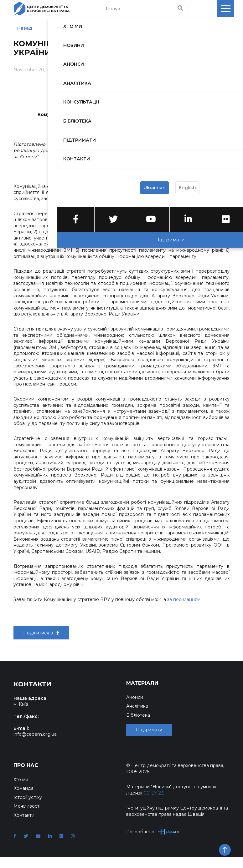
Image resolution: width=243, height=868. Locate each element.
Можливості (27, 817)
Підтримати (149, 742)
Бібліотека (138, 715)
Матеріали (142, 683)
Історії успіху (28, 809)
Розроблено (153, 843)
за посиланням (184, 599)
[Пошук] (144, 9)
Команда (23, 800)
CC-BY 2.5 (154, 804)
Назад (25, 28)
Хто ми (21, 791)
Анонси (135, 697)
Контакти (24, 826)
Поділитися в (41, 633)
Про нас (26, 777)
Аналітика (137, 706)
